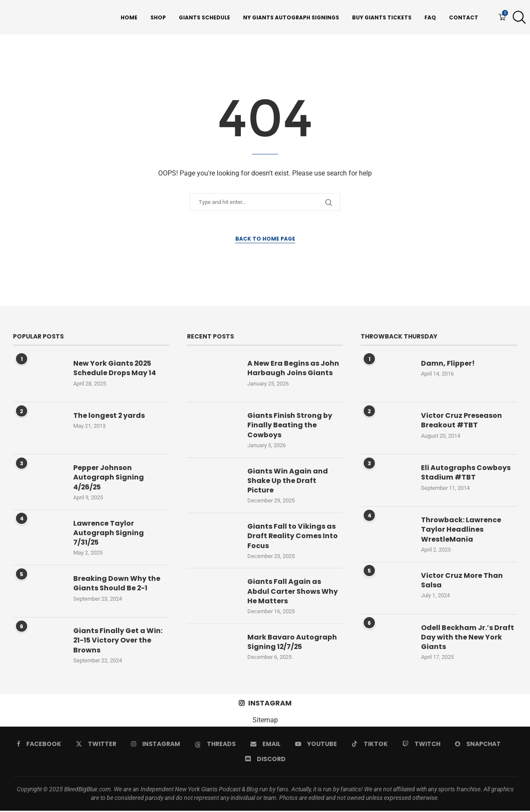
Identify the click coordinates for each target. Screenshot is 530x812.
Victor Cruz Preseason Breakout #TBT (461, 421)
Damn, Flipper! (448, 364)
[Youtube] (316, 745)
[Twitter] (96, 745)
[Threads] (215, 745)
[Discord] (265, 760)
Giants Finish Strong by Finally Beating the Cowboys (290, 426)
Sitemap (265, 721)
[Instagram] (156, 745)
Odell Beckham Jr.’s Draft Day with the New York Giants (468, 638)
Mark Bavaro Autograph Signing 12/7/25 (292, 643)
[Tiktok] (370, 745)
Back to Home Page (265, 240)
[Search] (517, 18)
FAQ (430, 17)
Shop (158, 17)
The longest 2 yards (109, 417)
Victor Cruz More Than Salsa (462, 581)
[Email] (265, 745)
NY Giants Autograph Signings (291, 17)
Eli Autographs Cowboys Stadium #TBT (466, 473)
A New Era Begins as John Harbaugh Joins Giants (293, 369)
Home (129, 17)
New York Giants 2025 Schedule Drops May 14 (115, 369)
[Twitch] (421, 745)
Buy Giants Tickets (382, 17)
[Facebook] (39, 745)
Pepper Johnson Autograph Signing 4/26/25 (109, 478)
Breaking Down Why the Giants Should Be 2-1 (117, 584)
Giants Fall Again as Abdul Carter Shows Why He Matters (293, 593)
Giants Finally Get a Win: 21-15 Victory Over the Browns (118, 641)
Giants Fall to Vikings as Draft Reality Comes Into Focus (293, 537)
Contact (464, 17)
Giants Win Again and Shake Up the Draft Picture (288, 482)
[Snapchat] (478, 745)
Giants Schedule (204, 17)
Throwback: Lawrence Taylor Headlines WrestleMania (461, 531)
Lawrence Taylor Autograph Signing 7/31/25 (109, 534)
